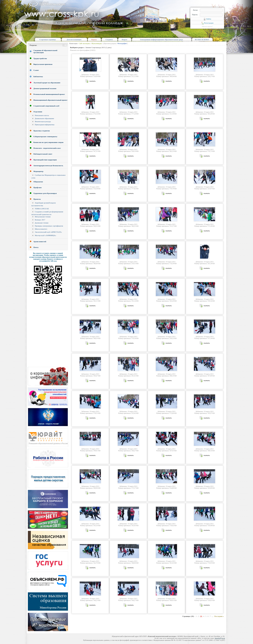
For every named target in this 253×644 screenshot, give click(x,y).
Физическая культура (43, 121)
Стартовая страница (48, 40)
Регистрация (207, 23)
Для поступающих (74, 40)
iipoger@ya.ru (220, 638)
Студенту (109, 40)
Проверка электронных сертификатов (49, 226)
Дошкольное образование (44, 118)
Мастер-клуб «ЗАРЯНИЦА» (46, 235)
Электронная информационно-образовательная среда (161, 40)
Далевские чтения (42, 223)
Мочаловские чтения (43, 217)
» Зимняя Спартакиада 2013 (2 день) (91, 47)
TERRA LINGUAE (42, 209)
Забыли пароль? (207, 27)
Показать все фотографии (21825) (83, 50)
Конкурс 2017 (40, 220)
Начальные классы (42, 115)
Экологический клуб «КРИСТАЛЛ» (48, 232)
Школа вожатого (41, 229)
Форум (124, 40)
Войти (207, 19)
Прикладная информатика (45, 125)
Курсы (94, 40)
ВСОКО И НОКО (202, 40)
